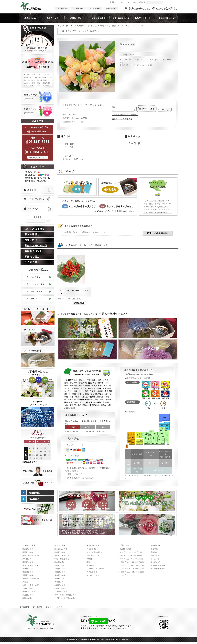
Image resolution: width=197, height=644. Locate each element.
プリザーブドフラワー (96, 569)
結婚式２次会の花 (62, 556)
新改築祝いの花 (29, 592)
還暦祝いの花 (60, 565)
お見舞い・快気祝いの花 (65, 598)
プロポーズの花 (61, 592)
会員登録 (113, 2)
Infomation (155, 545)
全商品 (103, 26)
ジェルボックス (93, 575)
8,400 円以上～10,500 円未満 (131, 559)
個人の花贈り (32, 234)
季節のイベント (33, 251)
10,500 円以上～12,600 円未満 (131, 562)
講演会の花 (27, 598)
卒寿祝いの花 (60, 582)
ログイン (122, 2)
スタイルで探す (93, 545)
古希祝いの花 (60, 569)
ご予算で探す (124, 545)
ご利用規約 (37, 607)
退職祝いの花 (28, 569)
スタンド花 (91, 549)
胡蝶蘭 (89, 559)
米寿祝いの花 (60, 578)
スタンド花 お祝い (94, 552)
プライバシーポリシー (55, 607)
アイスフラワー (93, 572)
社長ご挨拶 (155, 556)
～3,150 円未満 (125, 549)
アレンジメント (93, 556)
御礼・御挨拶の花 (62, 559)
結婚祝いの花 (60, 552)
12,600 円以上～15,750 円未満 (131, 565)
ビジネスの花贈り (35, 229)
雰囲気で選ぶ (32, 257)
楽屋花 (25, 582)
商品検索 (142, 2)
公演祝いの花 (28, 575)
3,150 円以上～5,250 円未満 (130, 552)
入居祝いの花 (28, 595)
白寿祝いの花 (60, 585)
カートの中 (132, 2)
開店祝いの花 (28, 549)
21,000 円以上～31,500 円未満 (131, 572)
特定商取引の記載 (158, 565)
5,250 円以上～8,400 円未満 (130, 556)
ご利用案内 (24, 607)
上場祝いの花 (28, 588)
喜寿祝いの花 (60, 572)
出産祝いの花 (60, 588)
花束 (88, 562)
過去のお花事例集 (158, 569)
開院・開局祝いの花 (31, 556)
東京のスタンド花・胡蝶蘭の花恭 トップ (77, 26)
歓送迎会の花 (28, 572)
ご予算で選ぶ (32, 262)
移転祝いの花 (28, 562)
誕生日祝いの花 (61, 549)
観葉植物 (90, 565)
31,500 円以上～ (125, 575)
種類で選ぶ (31, 240)
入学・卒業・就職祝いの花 (66, 595)
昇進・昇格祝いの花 (31, 565)
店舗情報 (154, 552)
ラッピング (155, 562)
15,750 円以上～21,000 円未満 (131, 569)
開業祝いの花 (28, 552)
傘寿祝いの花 (60, 575)
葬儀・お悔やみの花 (36, 246)
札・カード (155, 559)
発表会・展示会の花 (31, 578)
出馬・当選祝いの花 (31, 585)
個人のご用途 (60, 545)
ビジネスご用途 (29, 545)
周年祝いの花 (28, 559)
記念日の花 (59, 562)
